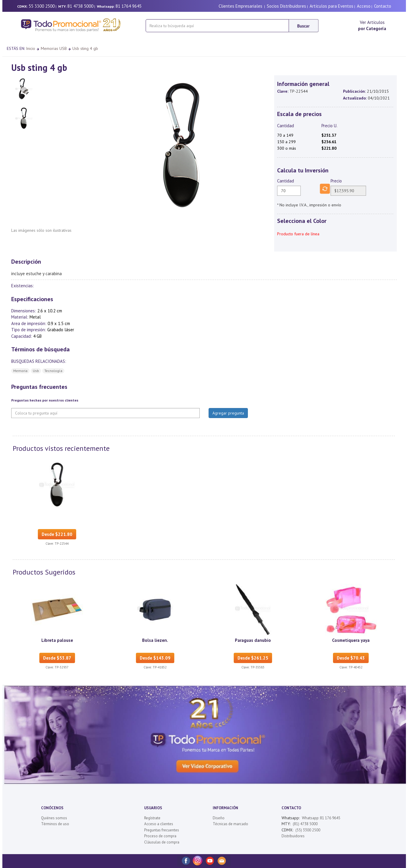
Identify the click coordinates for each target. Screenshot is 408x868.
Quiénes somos (54, 818)
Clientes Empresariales (240, 6)
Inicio (31, 48)
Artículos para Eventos (331, 6)
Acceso (364, 6)
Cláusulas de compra (162, 842)
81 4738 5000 (80, 6)
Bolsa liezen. (155, 640)
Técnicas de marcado (230, 824)
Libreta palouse (57, 640)
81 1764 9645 (129, 6)
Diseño (219, 818)
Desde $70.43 (351, 658)
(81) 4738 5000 (305, 824)
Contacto (383, 6)
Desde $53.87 (57, 658)
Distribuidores (293, 836)
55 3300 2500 (42, 6)
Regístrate (152, 818)
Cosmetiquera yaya (351, 640)
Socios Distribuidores (286, 6)
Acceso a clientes (159, 824)
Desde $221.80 (57, 534)
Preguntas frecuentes (162, 830)
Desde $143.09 (155, 658)
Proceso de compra (160, 836)
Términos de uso (55, 824)
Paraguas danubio (253, 640)
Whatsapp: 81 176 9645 (321, 818)
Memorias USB (54, 48)
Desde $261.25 (253, 658)
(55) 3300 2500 (308, 830)
